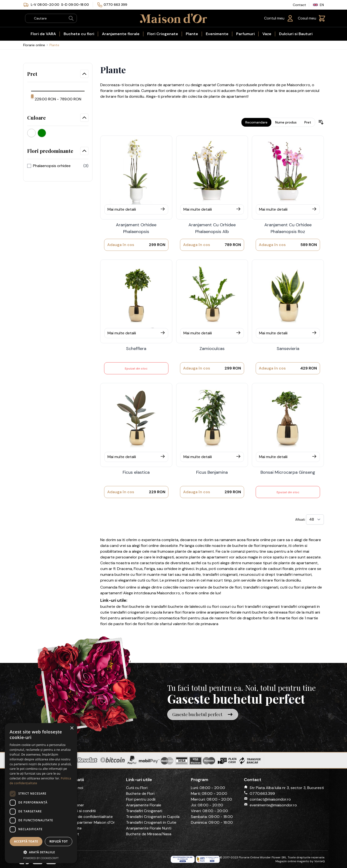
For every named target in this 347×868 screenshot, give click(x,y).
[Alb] (32, 132)
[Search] (71, 18)
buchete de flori (246, 546)
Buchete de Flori (140, 794)
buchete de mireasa (270, 612)
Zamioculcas (212, 349)
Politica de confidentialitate (88, 817)
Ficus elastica (136, 472)
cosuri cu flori (232, 606)
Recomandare (256, 122)
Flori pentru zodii (141, 799)
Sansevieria (288, 349)
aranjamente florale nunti (229, 612)
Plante (192, 34)
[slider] (32, 96)
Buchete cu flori (79, 34)
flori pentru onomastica (159, 618)
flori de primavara (203, 624)
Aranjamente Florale (144, 805)
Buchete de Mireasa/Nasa (149, 834)
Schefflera (136, 349)
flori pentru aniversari (119, 618)
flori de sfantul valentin (167, 624)
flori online (127, 587)
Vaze (267, 34)
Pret (308, 122)
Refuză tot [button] (59, 841)
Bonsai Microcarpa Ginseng (288, 472)
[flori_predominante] (29, 166)
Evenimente (217, 34)
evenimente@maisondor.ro (273, 805)
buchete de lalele (183, 606)
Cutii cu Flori (137, 788)
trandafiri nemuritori (294, 574)
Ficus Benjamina (212, 472)
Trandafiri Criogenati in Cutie (151, 822)
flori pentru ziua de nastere (204, 618)
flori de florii (135, 624)
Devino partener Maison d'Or (90, 822)
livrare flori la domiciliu (282, 580)
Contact (299, 5)
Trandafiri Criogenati (144, 811)
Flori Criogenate (163, 34)
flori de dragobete (246, 618)
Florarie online (34, 45)
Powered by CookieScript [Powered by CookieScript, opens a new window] (41, 858)
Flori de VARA (43, 34)
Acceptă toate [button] (26, 841)
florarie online (258, 540)
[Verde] (43, 132)
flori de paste (112, 624)
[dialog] (41, 793)
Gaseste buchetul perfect (203, 714)
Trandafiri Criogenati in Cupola (153, 817)
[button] (41, 852)
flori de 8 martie (277, 618)
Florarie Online (249, 857)
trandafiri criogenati (220, 574)
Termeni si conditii (80, 811)
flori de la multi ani (304, 612)
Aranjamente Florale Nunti (149, 828)
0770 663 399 (115, 5)
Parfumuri (245, 34)
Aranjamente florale (121, 34)
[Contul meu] (279, 18)
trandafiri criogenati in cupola (136, 612)
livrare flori (172, 612)
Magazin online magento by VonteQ (300, 861)
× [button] (72, 728)
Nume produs (286, 122)
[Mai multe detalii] (136, 209)
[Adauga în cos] (121, 245)
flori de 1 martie (305, 618)
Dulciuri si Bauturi (296, 34)
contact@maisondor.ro (270, 799)
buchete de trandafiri (149, 606)
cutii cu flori (148, 580)
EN (318, 5)
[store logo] (173, 18)
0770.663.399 (262, 794)
